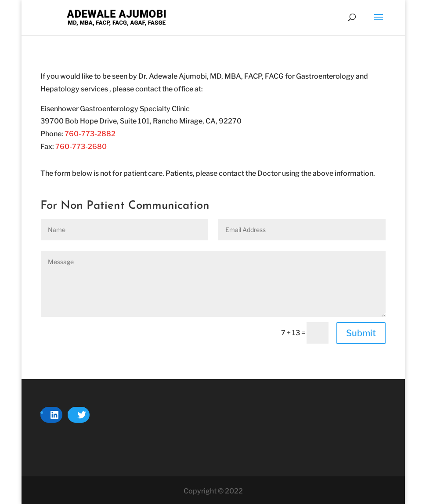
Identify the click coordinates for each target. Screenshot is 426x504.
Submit (361, 333)
